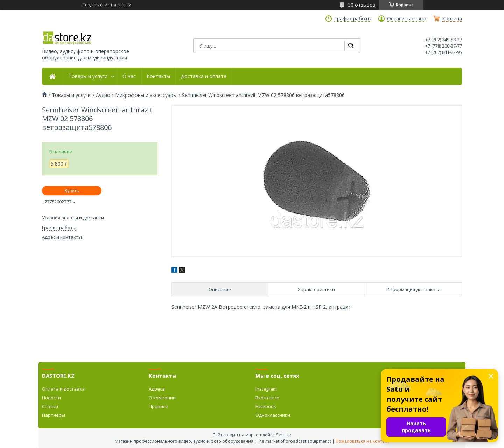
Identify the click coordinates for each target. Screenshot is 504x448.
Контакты (158, 76)
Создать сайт (96, 5)
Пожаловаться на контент (362, 441)
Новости (51, 398)
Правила (159, 406)
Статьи (50, 406)
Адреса (157, 389)
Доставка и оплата (204, 76)
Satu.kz (284, 435)
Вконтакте (267, 398)
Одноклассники (273, 415)
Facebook (266, 406)
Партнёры (54, 415)
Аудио (103, 95)
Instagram (266, 389)
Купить (72, 191)
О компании (162, 398)
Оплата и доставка (63, 389)
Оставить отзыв (407, 19)
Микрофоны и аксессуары (146, 95)
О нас (129, 76)
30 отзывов (362, 5)
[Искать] (351, 46)
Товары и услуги (88, 76)
